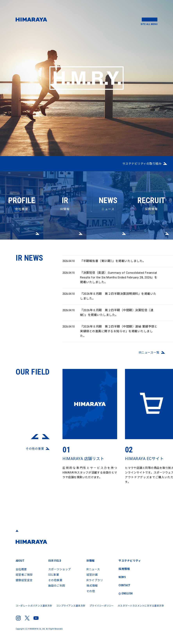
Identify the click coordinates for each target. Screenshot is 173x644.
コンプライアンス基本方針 (71, 606)
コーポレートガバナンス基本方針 (34, 606)
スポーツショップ (60, 569)
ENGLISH (126, 593)
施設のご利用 (57, 586)
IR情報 (65, 191)
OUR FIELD (55, 561)
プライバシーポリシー (102, 606)
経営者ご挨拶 (24, 575)
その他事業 (55, 580)
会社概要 (22, 191)
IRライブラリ (95, 580)
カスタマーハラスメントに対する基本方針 (141, 606)
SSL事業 (54, 575)
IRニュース (93, 569)
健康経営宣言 (24, 580)
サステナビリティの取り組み (142, 164)
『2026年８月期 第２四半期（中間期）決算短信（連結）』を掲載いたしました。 (108, 316)
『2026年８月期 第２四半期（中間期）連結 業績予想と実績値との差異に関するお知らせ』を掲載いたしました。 (110, 334)
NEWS (123, 577)
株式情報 (92, 586)
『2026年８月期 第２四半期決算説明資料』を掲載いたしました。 (109, 299)
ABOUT (20, 561)
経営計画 (92, 575)
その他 (91, 591)
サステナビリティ (130, 561)
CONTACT (125, 585)
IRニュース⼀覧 (149, 356)
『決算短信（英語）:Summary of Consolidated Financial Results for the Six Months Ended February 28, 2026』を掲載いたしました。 (110, 281)
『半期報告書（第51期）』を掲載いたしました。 (104, 265)
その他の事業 (35, 452)
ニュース (108, 191)
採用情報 (152, 191)
